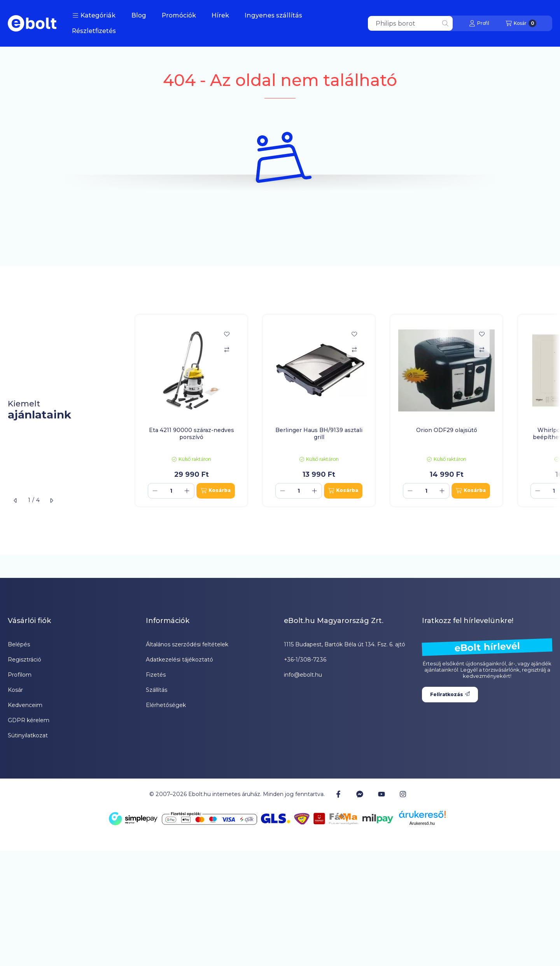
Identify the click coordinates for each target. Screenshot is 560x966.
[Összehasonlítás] (227, 350)
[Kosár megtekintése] (521, 23)
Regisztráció (24, 660)
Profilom (20, 675)
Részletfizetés (94, 31)
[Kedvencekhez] (227, 334)
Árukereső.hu (422, 823)
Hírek (220, 15)
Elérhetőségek (166, 705)
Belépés (19, 644)
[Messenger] (360, 794)
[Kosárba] (216, 491)
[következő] (51, 500)
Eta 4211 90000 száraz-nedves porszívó (192, 434)
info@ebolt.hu (303, 675)
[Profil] (479, 23)
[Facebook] (338, 794)
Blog (139, 15)
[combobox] (410, 23)
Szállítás (157, 690)
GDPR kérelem (29, 720)
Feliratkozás (450, 694)
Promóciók (179, 15)
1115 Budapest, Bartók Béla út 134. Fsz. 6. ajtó (345, 644)
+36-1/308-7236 (305, 660)
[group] (344, 410)
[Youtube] (381, 794)
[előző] (16, 500)
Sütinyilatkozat (28, 735)
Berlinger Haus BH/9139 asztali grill (319, 434)
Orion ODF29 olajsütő (447, 430)
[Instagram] (403, 794)
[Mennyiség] (171, 491)
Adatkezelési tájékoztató (179, 660)
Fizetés (156, 675)
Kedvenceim (25, 705)
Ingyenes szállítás (273, 15)
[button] (94, 16)
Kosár (15, 690)
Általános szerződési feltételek (187, 644)
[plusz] (187, 491)
